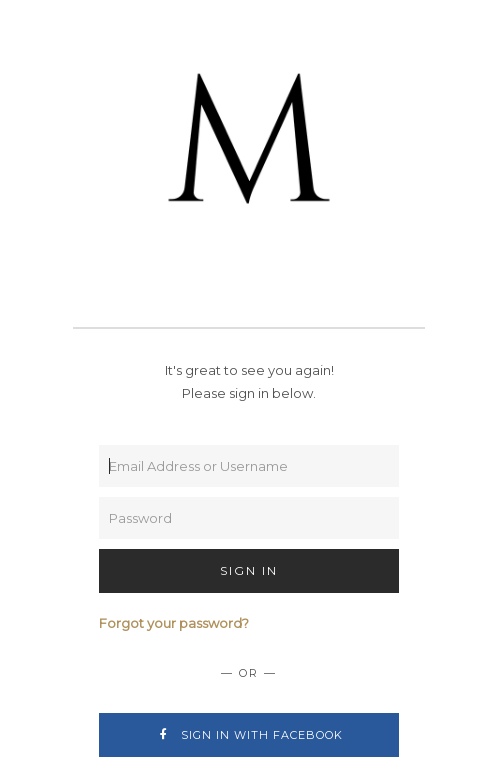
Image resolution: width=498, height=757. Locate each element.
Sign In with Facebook (249, 735)
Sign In (249, 570)
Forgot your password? (174, 623)
